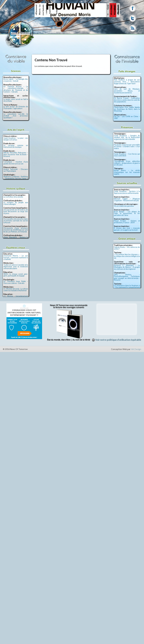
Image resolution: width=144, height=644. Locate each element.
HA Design (136, 349)
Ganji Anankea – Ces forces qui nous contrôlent (127, 155)
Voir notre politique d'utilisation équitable (117, 340)
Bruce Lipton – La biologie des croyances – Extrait (16, 80)
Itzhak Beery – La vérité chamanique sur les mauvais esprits (127, 172)
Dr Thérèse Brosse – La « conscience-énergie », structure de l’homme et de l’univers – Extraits (16, 89)
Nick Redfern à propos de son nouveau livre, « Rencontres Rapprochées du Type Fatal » (127, 82)
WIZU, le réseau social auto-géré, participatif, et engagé (16, 275)
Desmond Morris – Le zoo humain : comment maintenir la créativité (16, 258)
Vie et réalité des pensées (124, 206)
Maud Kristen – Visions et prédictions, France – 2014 (127, 222)
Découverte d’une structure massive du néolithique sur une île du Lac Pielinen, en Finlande (16, 230)
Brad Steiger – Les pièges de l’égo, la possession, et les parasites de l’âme (127, 213)
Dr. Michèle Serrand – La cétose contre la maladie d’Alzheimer (16, 290)
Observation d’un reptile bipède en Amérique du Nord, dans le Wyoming (127, 109)
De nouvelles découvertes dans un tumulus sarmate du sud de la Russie (16, 221)
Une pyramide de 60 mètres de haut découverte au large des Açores (16, 212)
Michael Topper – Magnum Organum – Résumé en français (127, 200)
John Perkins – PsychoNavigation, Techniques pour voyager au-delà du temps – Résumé (127, 277)
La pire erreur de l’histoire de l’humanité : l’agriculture (16, 108)
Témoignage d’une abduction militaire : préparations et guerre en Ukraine (127, 163)
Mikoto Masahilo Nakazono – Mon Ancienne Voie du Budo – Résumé (16, 154)
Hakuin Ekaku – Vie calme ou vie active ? (127, 248)
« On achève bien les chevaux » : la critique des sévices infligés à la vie (127, 256)
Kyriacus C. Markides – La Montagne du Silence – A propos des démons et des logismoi (127, 267)
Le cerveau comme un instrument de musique (16, 146)
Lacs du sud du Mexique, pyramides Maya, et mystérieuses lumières (127, 91)
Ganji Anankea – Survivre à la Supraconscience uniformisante (127, 192)
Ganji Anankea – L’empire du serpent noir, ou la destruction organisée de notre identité (127, 137)
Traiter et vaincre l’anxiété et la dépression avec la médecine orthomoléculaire (16, 267)
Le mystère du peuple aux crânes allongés (16, 203)
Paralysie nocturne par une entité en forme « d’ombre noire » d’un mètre (127, 147)
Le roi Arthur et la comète (13, 197)
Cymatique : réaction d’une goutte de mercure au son (16, 163)
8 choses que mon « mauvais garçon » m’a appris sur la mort (127, 229)
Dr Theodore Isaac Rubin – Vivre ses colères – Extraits (16, 282)
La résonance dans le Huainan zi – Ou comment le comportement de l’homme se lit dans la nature (127, 287)
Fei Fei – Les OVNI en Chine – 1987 (127, 117)
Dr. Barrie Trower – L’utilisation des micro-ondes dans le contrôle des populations (127, 100)
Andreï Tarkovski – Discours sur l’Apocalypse (16, 170)
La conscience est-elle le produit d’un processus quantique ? (16, 116)
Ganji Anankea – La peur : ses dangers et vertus (16, 139)
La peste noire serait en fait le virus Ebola (16, 100)
